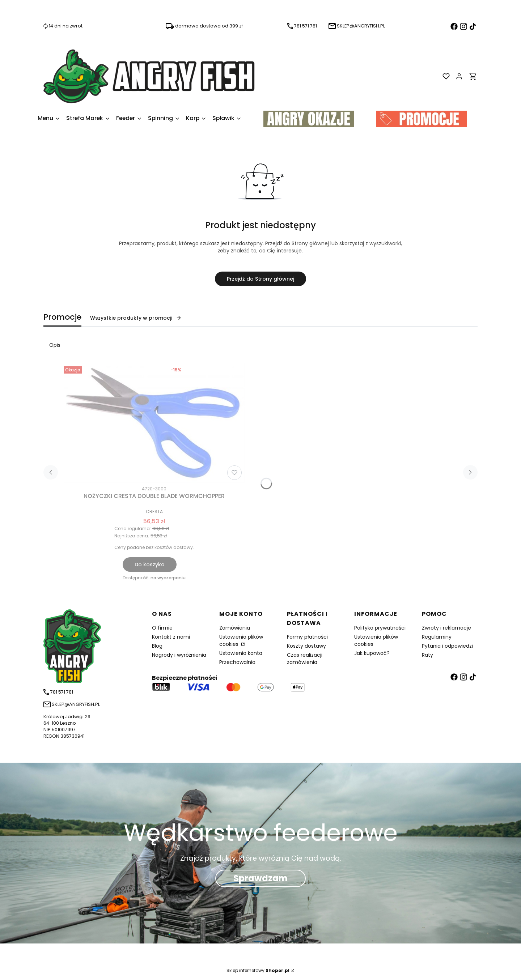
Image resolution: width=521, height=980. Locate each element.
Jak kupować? (372, 653)
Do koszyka (150, 564)
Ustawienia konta (241, 653)
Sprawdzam (260, 878)
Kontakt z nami (171, 637)
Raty (427, 655)
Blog (157, 646)
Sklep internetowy (258, 970)
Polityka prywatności (380, 628)
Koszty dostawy (306, 646)
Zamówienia (235, 628)
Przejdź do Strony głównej (260, 279)
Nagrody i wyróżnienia (179, 655)
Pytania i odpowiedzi (447, 646)
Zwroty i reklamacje (446, 628)
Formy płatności (307, 637)
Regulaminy (437, 637)
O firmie (162, 628)
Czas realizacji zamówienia (305, 659)
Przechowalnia (237, 662)
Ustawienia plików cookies (241, 640)
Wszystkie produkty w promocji (136, 318)
